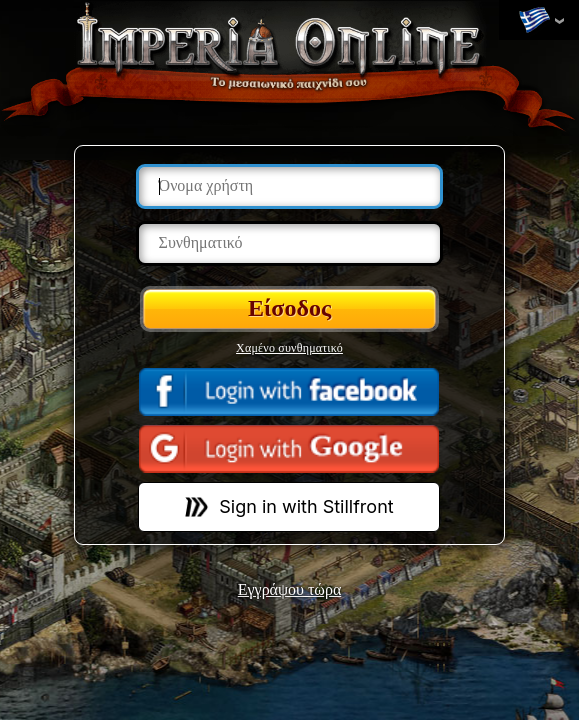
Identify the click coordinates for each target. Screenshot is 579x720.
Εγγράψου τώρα (290, 589)
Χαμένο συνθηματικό (289, 348)
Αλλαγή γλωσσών (534, 21)
